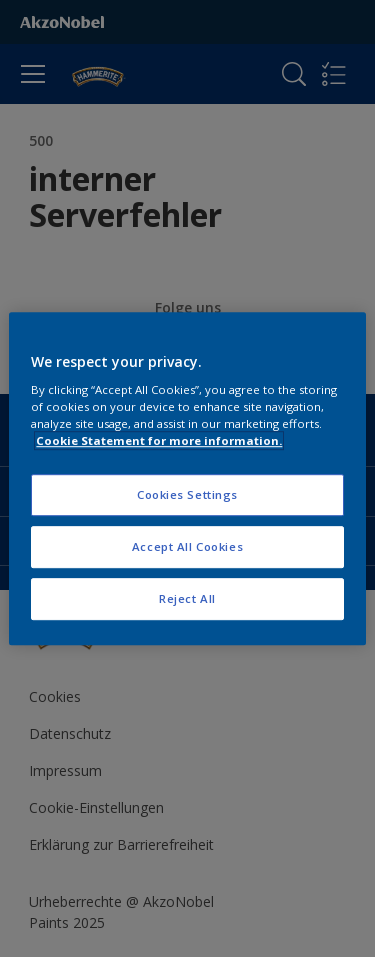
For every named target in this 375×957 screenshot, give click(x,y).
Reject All (187, 598)
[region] (187, 479)
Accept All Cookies (187, 546)
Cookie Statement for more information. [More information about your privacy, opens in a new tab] (159, 440)
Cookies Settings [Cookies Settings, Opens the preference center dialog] (187, 495)
